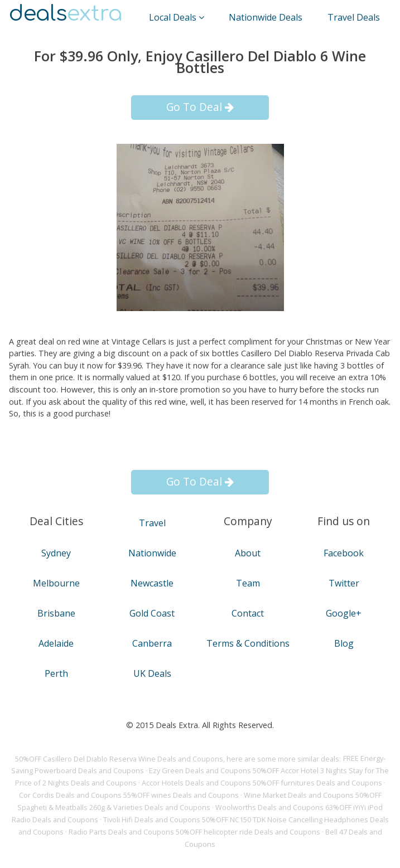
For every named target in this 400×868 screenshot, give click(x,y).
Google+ (344, 613)
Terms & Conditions (248, 643)
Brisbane (56, 613)
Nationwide (152, 553)
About (248, 553)
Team (248, 583)
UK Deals (152, 673)
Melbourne (56, 583)
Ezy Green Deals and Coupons (200, 771)
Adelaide (56, 643)
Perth (56, 673)
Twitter (344, 583)
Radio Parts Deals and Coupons (121, 832)
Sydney (56, 553)
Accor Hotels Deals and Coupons (196, 783)
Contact (248, 613)
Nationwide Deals (266, 17)
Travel (152, 523)
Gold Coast (152, 613)
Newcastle (152, 583)
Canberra (152, 643)
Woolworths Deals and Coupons (269, 808)
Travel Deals (354, 17)
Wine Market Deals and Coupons (299, 796)
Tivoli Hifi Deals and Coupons (152, 820)
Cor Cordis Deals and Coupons (70, 796)
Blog (344, 643)
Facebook (344, 553)
